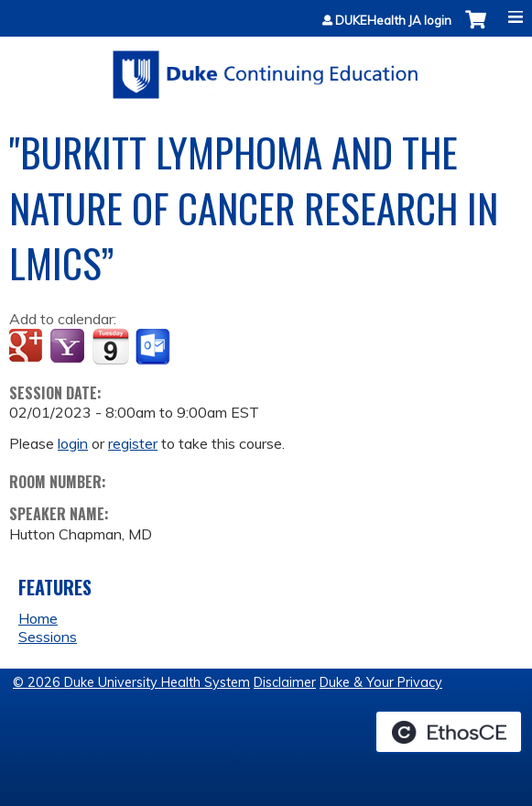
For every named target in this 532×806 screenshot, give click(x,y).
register (133, 443)
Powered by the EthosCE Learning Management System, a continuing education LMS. (449, 732)
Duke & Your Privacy (381, 682)
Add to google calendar (28, 347)
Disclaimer (285, 682)
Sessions (48, 637)
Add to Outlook (154, 347)
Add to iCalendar (110, 346)
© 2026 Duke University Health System (131, 682)
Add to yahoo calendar (69, 347)
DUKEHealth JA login (393, 21)
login (73, 443)
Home (38, 618)
